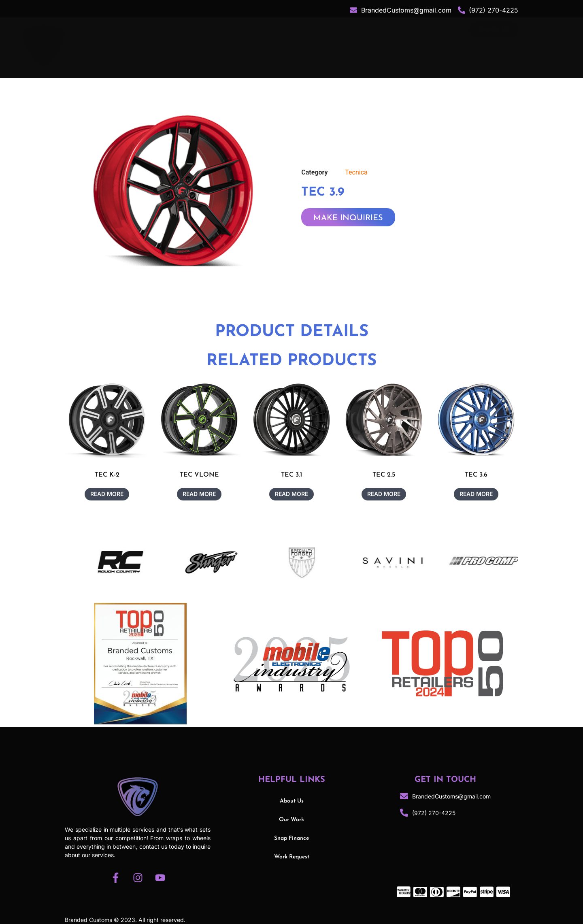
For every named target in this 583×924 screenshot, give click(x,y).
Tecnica (356, 172)
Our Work (381, 45)
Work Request (292, 857)
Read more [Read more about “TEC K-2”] (107, 494)
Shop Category (272, 45)
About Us (214, 45)
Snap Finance (432, 45)
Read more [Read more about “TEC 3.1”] (291, 494)
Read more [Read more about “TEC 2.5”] (384, 494)
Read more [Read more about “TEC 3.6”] (476, 494)
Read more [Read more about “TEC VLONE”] (199, 494)
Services (333, 45)
